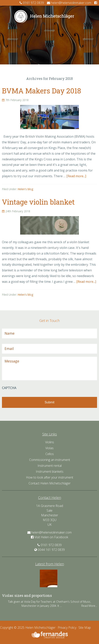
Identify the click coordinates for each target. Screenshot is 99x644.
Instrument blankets (50, 471)
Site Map (85, 628)
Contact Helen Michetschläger (50, 483)
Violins (50, 442)
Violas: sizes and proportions (27, 595)
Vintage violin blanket (38, 202)
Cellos (50, 454)
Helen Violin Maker (49, 17)
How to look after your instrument (50, 477)
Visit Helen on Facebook (49, 537)
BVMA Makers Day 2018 (41, 91)
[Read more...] (76, 176)
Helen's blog (25, 189)
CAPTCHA (9, 388)
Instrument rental (50, 466)
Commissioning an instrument (50, 460)
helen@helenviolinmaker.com (69, 3)
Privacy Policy (67, 628)
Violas (49, 448)
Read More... (89, 606)
